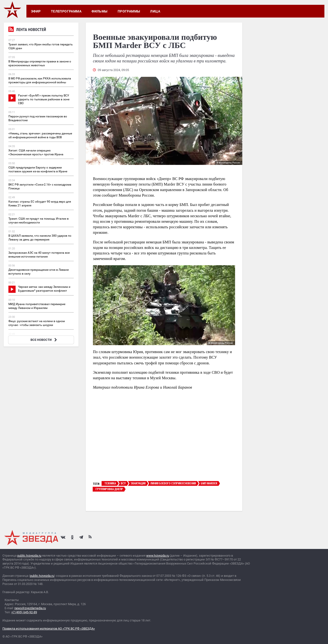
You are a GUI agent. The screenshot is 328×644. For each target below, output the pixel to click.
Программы (129, 11)
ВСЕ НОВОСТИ (44, 340)
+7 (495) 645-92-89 (24, 612)
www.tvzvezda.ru (158, 556)
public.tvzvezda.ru (29, 556)
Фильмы (100, 11)
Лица (155, 11)
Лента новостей (27, 30)
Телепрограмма (66, 11)
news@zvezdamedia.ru (30, 608)
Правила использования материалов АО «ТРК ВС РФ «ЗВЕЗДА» (49, 629)
